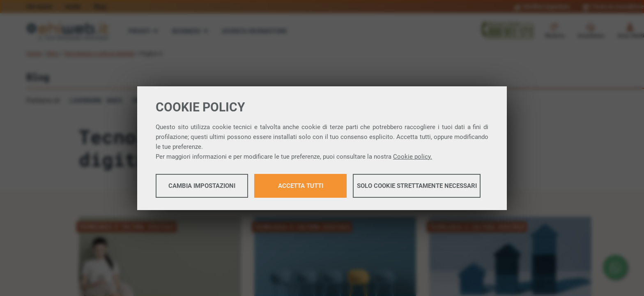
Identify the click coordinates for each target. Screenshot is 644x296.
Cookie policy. (413, 157)
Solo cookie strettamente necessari (417, 186)
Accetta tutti (301, 186)
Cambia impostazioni (202, 186)
